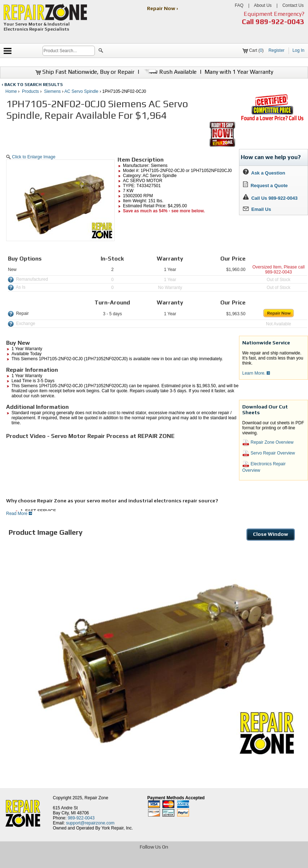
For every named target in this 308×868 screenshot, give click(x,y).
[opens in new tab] (102, 862)
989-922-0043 (280, 21)
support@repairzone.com (90, 823)
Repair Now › (163, 8)
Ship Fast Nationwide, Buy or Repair (85, 72)
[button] (101, 51)
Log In (298, 50)
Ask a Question (264, 173)
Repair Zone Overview (268, 443)
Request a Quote (265, 186)
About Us (263, 5)
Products (30, 91)
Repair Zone (96, 798)
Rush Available (169, 72)
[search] (69, 51)
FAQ (239, 5)
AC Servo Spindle (81, 91)
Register (277, 50)
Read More (19, 514)
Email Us (257, 209)
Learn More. (256, 373)
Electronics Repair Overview (264, 467)
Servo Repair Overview (269, 453)
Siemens (52, 91)
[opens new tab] (272, 120)
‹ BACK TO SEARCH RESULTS (32, 85)
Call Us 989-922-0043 (274, 198)
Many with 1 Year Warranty (239, 72)
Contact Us (293, 5)
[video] (60, 466)
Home (11, 91)
